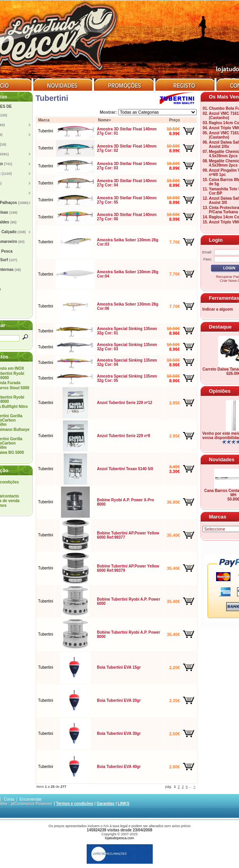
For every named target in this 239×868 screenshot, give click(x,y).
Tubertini (46, 131)
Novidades (222, 459)
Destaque (221, 327)
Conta (9, 799)
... (190, 787)
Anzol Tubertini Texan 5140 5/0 (125, 469)
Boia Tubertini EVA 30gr (119, 734)
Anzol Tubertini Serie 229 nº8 (123, 436)
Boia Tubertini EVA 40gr (119, 767)
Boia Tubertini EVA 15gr (119, 667)
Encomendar (31, 799)
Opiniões (220, 391)
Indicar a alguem (218, 309)
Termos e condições (75, 804)
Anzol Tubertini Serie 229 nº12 (124, 403)
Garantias (105, 804)
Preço (174, 120)
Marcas (218, 517)
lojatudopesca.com (119, 838)
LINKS (124, 804)
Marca (44, 120)
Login (216, 240)
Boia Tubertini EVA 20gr (119, 700)
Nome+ (105, 120)
